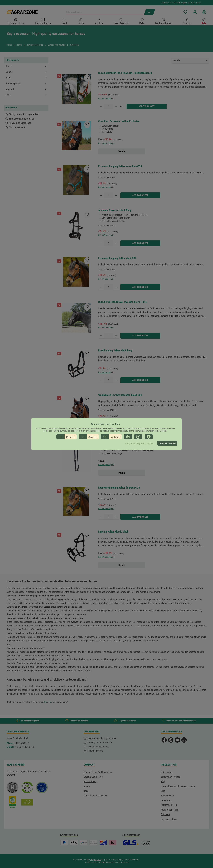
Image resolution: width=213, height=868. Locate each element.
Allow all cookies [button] (167, 443)
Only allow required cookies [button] (139, 443)
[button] (66, 437)
